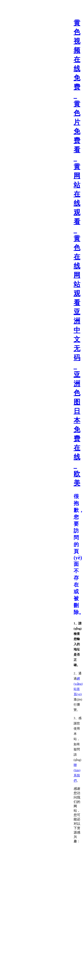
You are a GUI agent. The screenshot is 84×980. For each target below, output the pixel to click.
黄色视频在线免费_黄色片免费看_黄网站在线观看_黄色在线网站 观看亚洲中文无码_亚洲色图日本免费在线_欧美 (77, 253)
